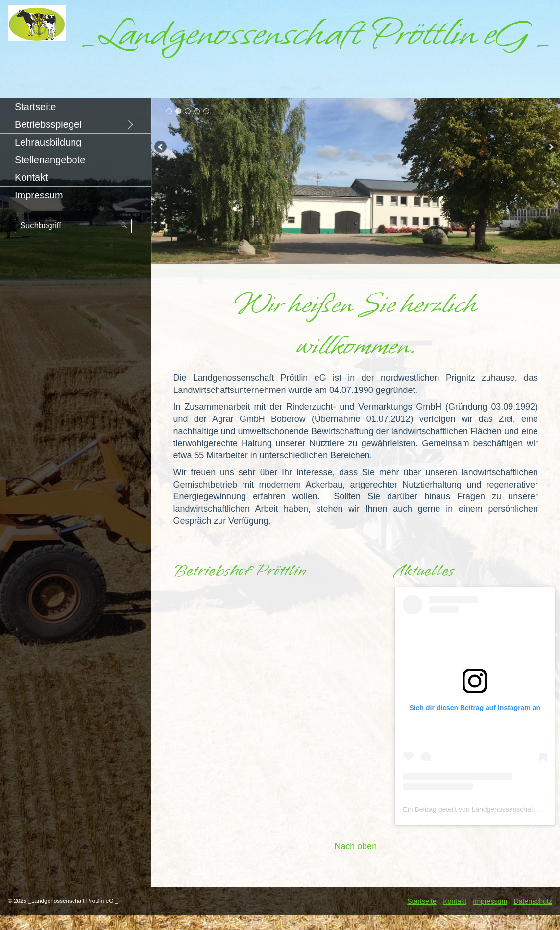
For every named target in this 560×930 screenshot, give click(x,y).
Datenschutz (533, 901)
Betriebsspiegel (48, 124)
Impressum (39, 195)
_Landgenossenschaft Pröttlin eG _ (317, 33)
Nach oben (355, 846)
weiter (550, 148)
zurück (161, 148)
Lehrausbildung (48, 142)
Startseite (35, 107)
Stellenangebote (50, 160)
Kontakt (31, 177)
